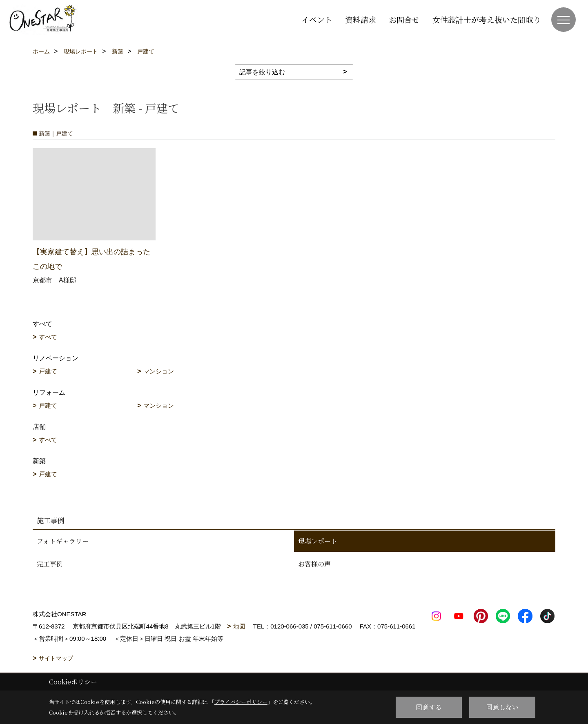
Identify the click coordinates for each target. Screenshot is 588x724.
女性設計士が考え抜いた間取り (487, 19)
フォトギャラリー (63, 541)
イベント (317, 19)
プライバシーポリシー (241, 702)
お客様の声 (314, 564)
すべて (48, 337)
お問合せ (404, 19)
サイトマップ (56, 658)
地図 (239, 626)
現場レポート (318, 541)
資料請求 (361, 19)
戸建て (48, 371)
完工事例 (50, 564)
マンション (159, 371)
